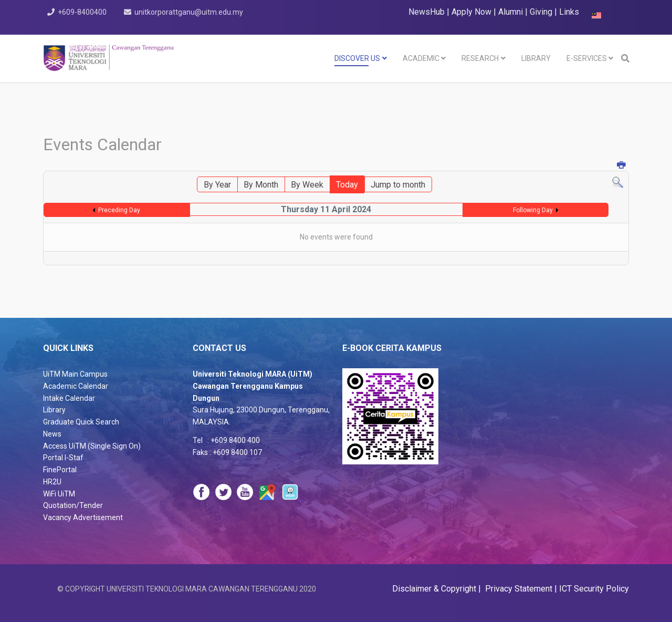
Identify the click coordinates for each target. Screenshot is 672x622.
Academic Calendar (76, 386)
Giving (541, 12)
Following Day (533, 210)
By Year (217, 185)
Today (347, 185)
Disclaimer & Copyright (435, 589)
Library (54, 410)
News (52, 434)
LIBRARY (536, 58)
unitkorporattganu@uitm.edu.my (189, 12)
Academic (421, 58)
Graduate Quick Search (81, 422)
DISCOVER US (357, 58)
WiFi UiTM (59, 494)
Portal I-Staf (63, 458)
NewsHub (427, 12)
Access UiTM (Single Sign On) (92, 446)
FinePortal (60, 470)
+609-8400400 (82, 12)
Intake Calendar (69, 398)
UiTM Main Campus (75, 374)
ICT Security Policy (594, 589)
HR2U (52, 482)
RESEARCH (480, 58)
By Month (261, 185)
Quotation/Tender (73, 505)
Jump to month (398, 185)
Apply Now (471, 12)
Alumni (512, 12)
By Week (307, 185)
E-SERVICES (587, 58)
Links (569, 12)
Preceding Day (119, 210)
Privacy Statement (518, 589)
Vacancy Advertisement (83, 517)
